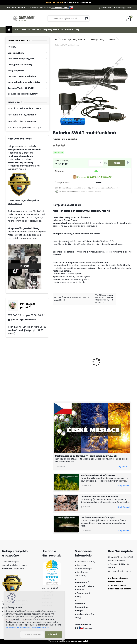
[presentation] (54, 358)
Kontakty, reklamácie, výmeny (24, 108)
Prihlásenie (106, 8)
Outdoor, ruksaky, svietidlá (22, 76)
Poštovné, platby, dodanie (22, 115)
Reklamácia (67, 30)
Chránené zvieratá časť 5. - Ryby (98, 517)
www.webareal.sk (80, 641)
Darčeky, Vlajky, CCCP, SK (21, 88)
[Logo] (24, 19)
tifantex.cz (87, 628)
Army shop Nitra (16, 70)
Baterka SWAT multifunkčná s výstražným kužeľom (70, 365)
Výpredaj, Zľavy (16, 53)
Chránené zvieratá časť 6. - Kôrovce (99, 497)
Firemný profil (84, 593)
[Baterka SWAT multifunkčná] (92, 89)
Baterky (112, 40)
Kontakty (25, 30)
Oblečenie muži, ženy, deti (21, 59)
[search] (86, 18)
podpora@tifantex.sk (23, 320)
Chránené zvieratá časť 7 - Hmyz (98, 475)
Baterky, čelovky (97, 40)
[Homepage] (9, 30)
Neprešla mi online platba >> (23, 121)
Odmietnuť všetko (32, 634)
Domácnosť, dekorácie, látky (23, 94)
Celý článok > (123, 467)
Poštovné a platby (86, 562)
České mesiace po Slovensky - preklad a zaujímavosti (86, 456)
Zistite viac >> (15, 204)
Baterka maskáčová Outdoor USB (110, 365)
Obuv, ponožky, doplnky (20, 65)
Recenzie (36, 30)
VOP (16, 30)
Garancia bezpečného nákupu (24, 128)
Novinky (12, 47)
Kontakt (81, 590)
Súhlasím (54, 634)
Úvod (55, 40)
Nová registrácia (124, 8)
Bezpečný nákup (51, 30)
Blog (77, 30)
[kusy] (96, 163)
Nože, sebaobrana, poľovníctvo (24, 82)
